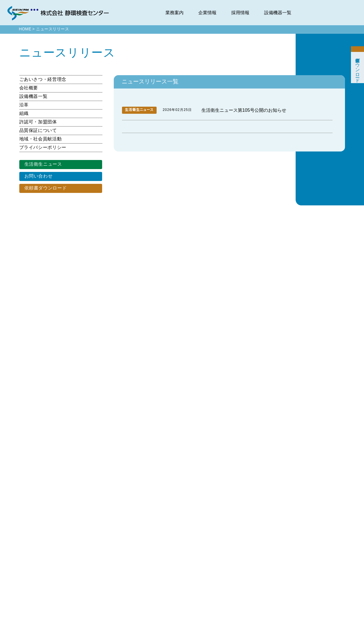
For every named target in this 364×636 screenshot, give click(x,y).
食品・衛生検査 (237, 550)
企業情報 (207, 13)
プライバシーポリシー (41, 148)
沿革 (24, 105)
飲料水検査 (234, 558)
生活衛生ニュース (42, 164)
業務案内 (174, 13)
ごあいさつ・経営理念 (41, 79)
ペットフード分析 (238, 567)
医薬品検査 (234, 575)
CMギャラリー (282, 609)
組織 (24, 113)
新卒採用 (331, 541)
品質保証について (38, 130)
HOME (25, 29)
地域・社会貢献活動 (39, 139)
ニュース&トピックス (190, 541)
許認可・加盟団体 (37, 122)
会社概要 (29, 88)
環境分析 (233, 541)
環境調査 (233, 601)
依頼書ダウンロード (45, 188)
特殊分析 (233, 584)
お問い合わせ (38, 176)
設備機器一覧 (278, 13)
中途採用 (331, 550)
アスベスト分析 (237, 592)
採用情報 (240, 13)
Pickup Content (187, 550)
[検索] (181, 467)
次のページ (249, 394)
